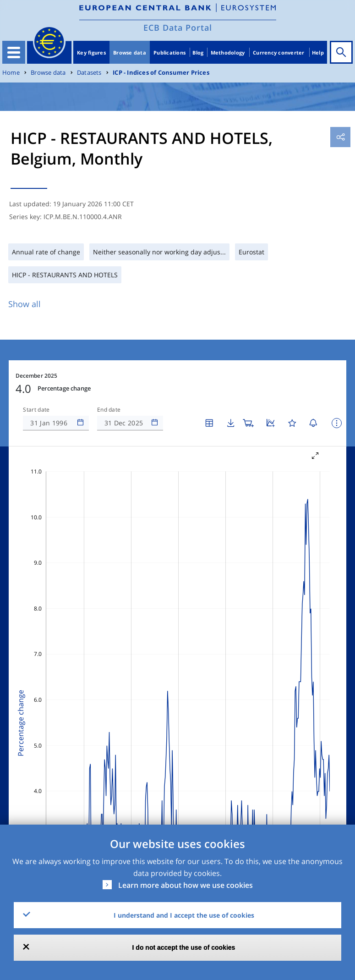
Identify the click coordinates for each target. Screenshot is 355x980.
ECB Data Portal (178, 28)
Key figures (91, 52)
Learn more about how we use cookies (186, 885)
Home (11, 73)
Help (318, 52)
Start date (36, 410)
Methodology (228, 52)
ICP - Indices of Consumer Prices (161, 73)
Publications (169, 52)
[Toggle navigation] (14, 52)
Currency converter (279, 52)
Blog (198, 52)
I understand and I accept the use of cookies (184, 915)
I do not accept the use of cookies (184, 947)
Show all (25, 304)
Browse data (130, 52)
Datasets (89, 73)
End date (109, 410)
